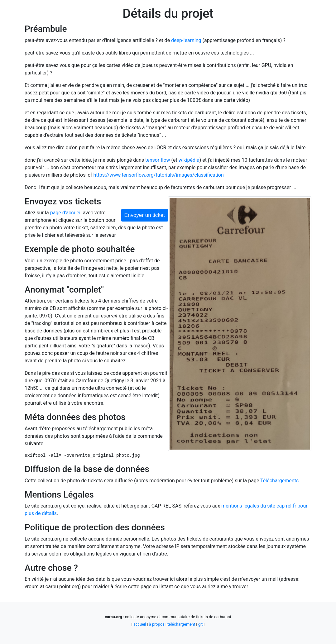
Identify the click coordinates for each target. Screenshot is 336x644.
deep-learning (186, 40)
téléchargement (181, 624)
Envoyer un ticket (145, 215)
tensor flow (158, 160)
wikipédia (189, 160)
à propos (157, 624)
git (200, 624)
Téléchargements (279, 481)
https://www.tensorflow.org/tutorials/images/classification (158, 175)
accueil (140, 624)
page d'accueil (66, 213)
